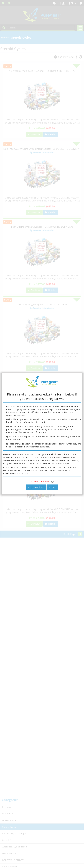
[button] (36, 487)
